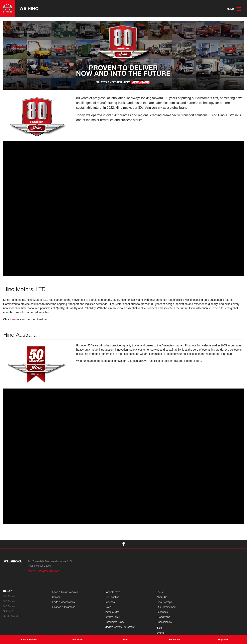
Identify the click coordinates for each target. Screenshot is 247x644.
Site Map (206, 612)
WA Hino (29, 9)
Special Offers (110, 592)
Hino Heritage (159, 602)
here (13, 320)
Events (204, 597)
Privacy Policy (109, 617)
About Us (156, 597)
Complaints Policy (112, 622)
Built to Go (9, 611)
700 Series (9, 606)
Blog (203, 592)
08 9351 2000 (43, 566)
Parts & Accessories (63, 602)
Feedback (157, 612)
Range (8, 591)
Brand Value (158, 617)
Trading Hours (48, 571)
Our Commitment (161, 607)
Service (56, 597)
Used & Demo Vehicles (65, 592)
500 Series (9, 601)
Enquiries (107, 602)
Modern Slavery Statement (117, 627)
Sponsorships (159, 622)
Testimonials (207, 607)
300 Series (9, 596)
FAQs (154, 592)
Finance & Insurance (64, 607)
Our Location (109, 597)
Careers (205, 602)
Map (31, 571)
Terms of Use (109, 612)
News (105, 607)
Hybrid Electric (11, 616)
